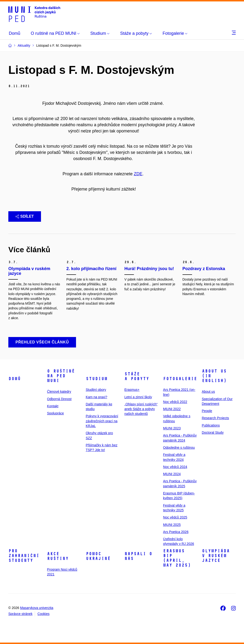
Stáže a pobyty (137, 376)
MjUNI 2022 (172, 409)
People (207, 411)
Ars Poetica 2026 (176, 532)
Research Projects (215, 418)
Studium (97, 379)
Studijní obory (96, 390)
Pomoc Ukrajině (98, 556)
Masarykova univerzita (37, 608)
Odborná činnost (59, 399)
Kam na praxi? (97, 397)
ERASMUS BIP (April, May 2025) (177, 558)
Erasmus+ (132, 390)
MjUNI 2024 (172, 474)
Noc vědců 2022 (175, 402)
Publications (211, 425)
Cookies (43, 614)
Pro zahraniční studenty (24, 556)
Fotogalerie (180, 379)
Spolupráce (55, 413)
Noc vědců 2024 (175, 467)
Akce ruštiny (58, 556)
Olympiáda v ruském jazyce (216, 556)
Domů (15, 379)
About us (208, 392)
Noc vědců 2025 (175, 517)
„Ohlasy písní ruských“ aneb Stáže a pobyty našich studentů (141, 409)
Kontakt (53, 406)
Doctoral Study (213, 433)
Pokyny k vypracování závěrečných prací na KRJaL (102, 421)
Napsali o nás (138, 556)
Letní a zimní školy (138, 397)
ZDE (138, 174)
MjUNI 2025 (172, 525)
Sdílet (25, 216)
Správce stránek (20, 614)
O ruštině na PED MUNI (61, 376)
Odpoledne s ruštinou (179, 448)
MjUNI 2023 (172, 428)
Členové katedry (59, 392)
